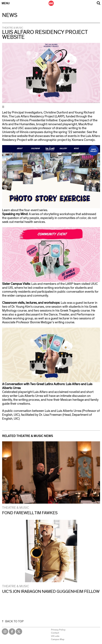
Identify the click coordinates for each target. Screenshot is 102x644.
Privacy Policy (58, 630)
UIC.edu (55, 636)
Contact (55, 633)
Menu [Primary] (6, 3)
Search (99, 3)
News (10, 15)
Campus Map (58, 639)
